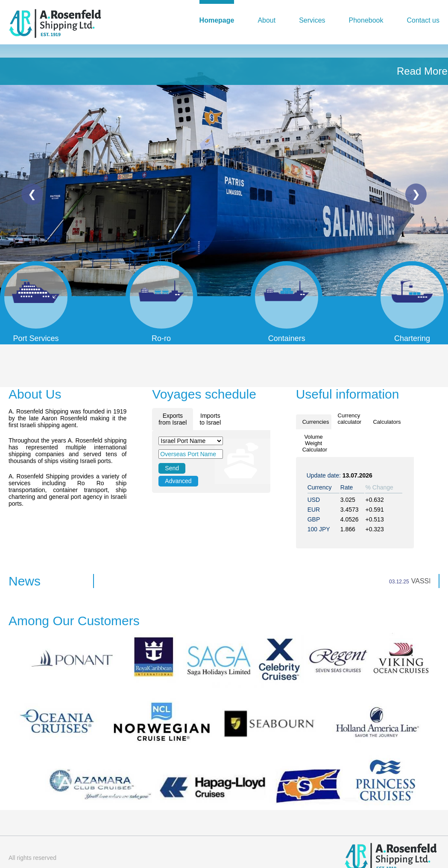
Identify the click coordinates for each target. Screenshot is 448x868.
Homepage (217, 20)
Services (312, 20)
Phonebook (366, 20)
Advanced (178, 481)
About (266, 20)
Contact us (423, 20)
